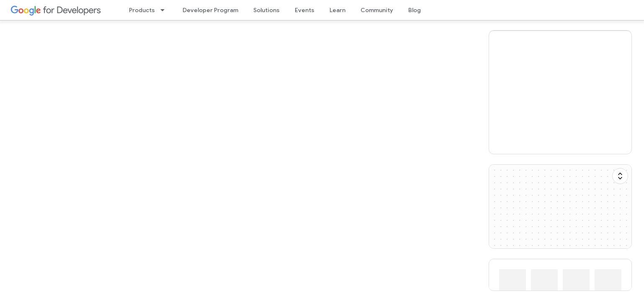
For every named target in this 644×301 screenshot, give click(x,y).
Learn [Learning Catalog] (337, 10)
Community (377, 10)
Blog (415, 10)
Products (142, 10)
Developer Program (210, 10)
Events (305, 10)
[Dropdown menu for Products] (165, 10)
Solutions (267, 10)
